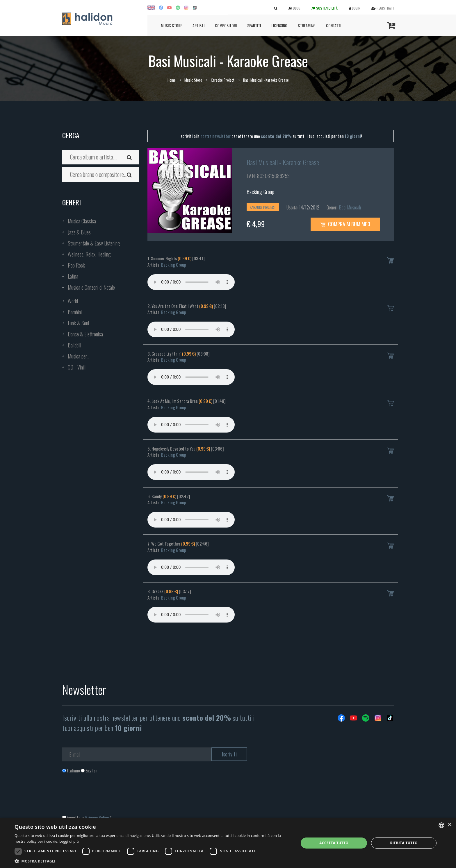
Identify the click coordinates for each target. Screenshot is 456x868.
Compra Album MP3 (345, 224)
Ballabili (74, 345)
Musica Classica (82, 221)
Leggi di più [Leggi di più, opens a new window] (69, 841)
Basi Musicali (350, 207)
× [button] (449, 825)
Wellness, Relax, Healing (89, 254)
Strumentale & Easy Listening (94, 243)
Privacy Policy (97, 817)
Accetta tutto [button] (334, 843)
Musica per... (79, 356)
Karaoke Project (223, 80)
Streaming (307, 25)
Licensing (279, 25)
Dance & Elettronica (85, 334)
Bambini (75, 312)
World (73, 301)
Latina (73, 276)
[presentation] (106, 797)
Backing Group (261, 192)
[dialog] (228, 843)
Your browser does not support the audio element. (191, 282)
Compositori (226, 25)
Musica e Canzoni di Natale (91, 287)
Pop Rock (76, 265)
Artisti (198, 25)
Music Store (171, 25)
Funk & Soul (78, 323)
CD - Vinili (77, 367)
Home (172, 80)
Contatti (334, 25)
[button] (152, 861)
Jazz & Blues (79, 232)
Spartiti (254, 25)
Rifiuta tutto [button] (404, 843)
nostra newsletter (215, 136)
